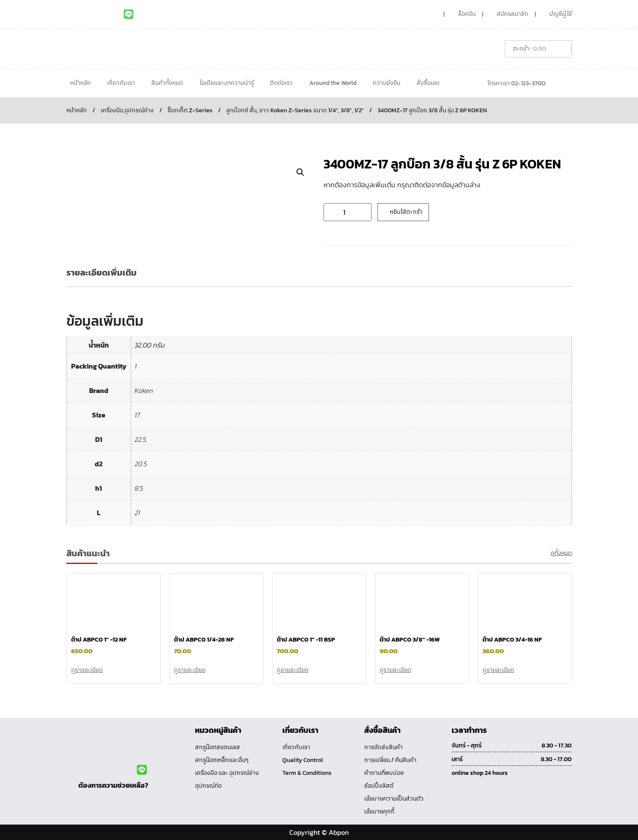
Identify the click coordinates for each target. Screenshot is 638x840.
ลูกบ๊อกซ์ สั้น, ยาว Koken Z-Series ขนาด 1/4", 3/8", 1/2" (295, 110)
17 (137, 415)
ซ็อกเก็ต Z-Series (190, 110)
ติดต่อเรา (281, 83)
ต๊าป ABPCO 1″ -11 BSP (306, 640)
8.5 (139, 488)
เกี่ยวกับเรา (121, 83)
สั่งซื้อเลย (428, 83)
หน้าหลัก (81, 83)
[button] (300, 172)
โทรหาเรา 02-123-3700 (517, 83)
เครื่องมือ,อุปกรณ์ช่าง (127, 110)
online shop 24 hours (480, 773)
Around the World (333, 83)
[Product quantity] (347, 212)
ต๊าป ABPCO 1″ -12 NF (99, 640)
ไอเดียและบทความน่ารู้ (227, 83)
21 (137, 513)
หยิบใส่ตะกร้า (406, 212)
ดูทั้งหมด (561, 553)
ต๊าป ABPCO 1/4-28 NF (204, 640)
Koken (144, 390)
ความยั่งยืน (386, 83)
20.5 (141, 464)
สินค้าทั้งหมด (167, 83)
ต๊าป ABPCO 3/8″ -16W (410, 640)
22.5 (140, 439)
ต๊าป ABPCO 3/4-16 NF (512, 640)
